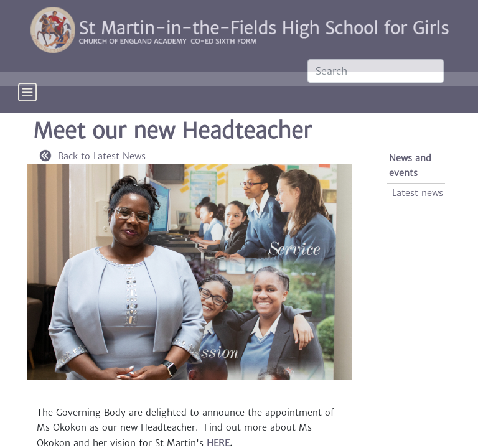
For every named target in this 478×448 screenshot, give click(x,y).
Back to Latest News (92, 156)
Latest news (418, 193)
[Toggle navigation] (27, 101)
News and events (410, 166)
